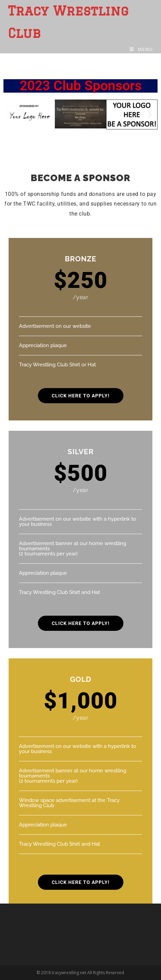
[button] (11, 114)
